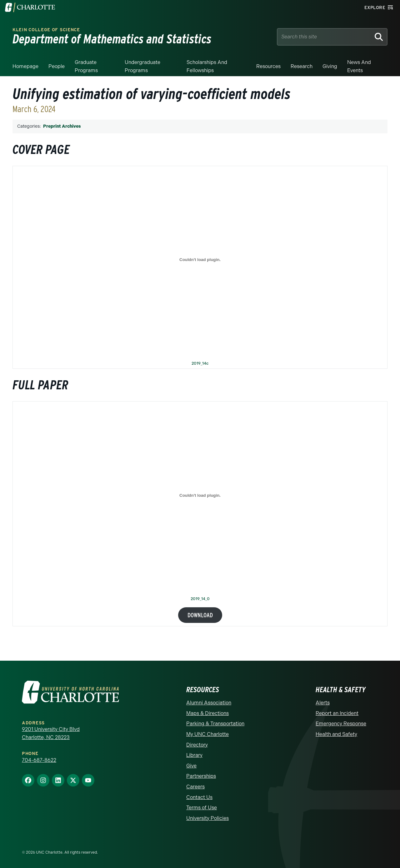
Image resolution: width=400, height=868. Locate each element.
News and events (359, 66)
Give (191, 766)
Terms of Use (202, 808)
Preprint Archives (62, 126)
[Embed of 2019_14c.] (200, 260)
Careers (195, 787)
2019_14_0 (200, 599)
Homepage (25, 66)
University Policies (207, 818)
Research (302, 66)
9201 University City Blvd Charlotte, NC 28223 (51, 733)
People (57, 66)
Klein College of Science (46, 30)
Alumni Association (209, 703)
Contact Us (199, 797)
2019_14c (200, 364)
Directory (197, 745)
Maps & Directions (207, 713)
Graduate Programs (86, 66)
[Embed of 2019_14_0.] (200, 495)
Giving (330, 66)
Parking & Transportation (215, 724)
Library (194, 755)
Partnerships (201, 776)
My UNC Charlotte (207, 734)
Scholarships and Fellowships (207, 66)
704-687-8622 (39, 760)
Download (200, 615)
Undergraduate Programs (142, 66)
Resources (268, 66)
